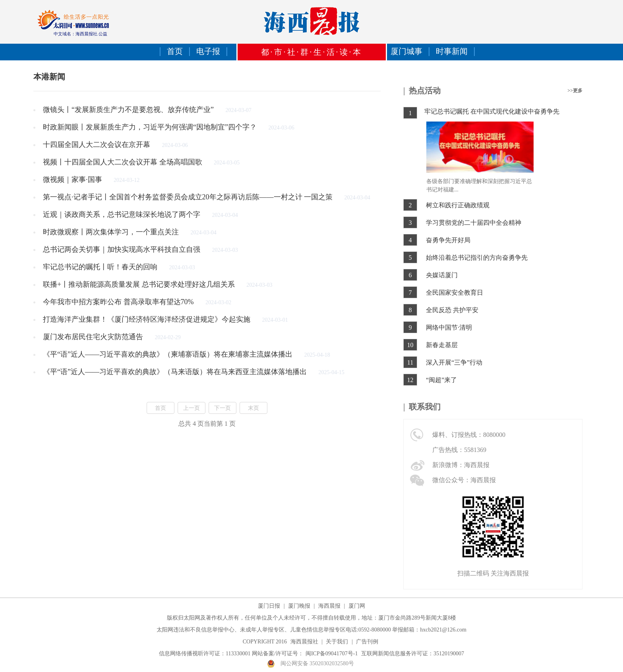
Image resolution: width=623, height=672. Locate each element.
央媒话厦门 (442, 275)
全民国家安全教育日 (455, 293)
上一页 (192, 408)
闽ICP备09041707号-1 (332, 654)
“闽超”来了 (441, 380)
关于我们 (337, 642)
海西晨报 (329, 606)
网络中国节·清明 (449, 327)
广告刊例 (367, 642)
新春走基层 (442, 345)
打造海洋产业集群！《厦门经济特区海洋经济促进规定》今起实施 (148, 319)
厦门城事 (406, 51)
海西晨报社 (304, 642)
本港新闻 (49, 77)
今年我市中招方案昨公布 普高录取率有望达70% (119, 302)
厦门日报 (269, 606)
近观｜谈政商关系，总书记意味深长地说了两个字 (123, 214)
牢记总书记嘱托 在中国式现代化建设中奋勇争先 (492, 111)
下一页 (222, 408)
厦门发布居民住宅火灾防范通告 (94, 337)
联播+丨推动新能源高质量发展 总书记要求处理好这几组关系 (140, 284)
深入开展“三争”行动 (454, 362)
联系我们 (425, 407)
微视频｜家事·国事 (73, 180)
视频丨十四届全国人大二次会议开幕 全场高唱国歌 (123, 162)
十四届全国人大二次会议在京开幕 (98, 145)
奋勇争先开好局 (448, 240)
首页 (175, 51)
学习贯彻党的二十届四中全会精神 (474, 223)
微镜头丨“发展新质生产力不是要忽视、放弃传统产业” (129, 110)
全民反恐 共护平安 (452, 310)
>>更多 (575, 91)
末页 (253, 408)
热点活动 (425, 91)
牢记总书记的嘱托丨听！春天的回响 (101, 267)
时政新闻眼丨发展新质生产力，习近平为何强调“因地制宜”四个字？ (151, 127)
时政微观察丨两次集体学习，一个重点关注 (112, 232)
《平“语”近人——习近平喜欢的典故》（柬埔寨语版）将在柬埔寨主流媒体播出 (168, 354)
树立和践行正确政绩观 (458, 205)
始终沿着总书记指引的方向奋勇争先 (477, 258)
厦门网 (357, 606)
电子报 (208, 51)
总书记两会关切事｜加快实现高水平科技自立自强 (123, 249)
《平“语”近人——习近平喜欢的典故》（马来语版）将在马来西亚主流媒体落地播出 (176, 372)
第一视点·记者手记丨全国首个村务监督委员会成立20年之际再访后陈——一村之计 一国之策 (189, 197)
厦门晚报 (299, 606)
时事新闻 (452, 51)
